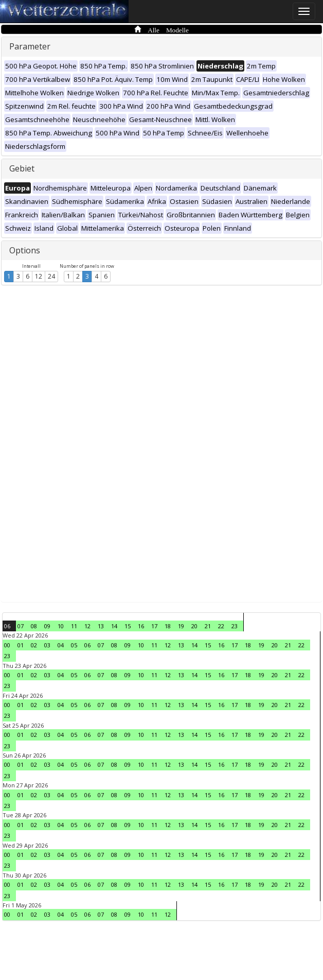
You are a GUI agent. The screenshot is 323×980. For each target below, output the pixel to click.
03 (47, 645)
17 (154, 626)
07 (21, 626)
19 (181, 626)
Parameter (30, 46)
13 (101, 626)
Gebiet (22, 168)
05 (74, 645)
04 (61, 645)
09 (47, 626)
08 (34, 626)
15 (128, 626)
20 (194, 626)
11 (74, 626)
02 (34, 645)
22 (221, 626)
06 (7, 626)
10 (61, 626)
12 (39, 276)
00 (7, 645)
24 (51, 276)
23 (235, 626)
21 (208, 626)
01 (21, 645)
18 (168, 626)
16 (141, 626)
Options (25, 250)
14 (114, 626)
